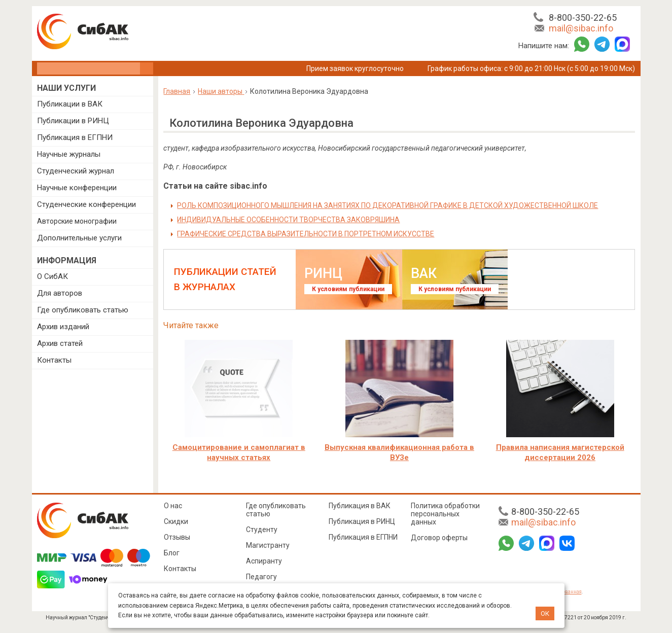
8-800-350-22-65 (583, 17)
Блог (172, 553)
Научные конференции (77, 188)
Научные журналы (69, 154)
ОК (545, 613)
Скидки (176, 521)
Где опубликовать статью (83, 310)
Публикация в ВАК (360, 506)
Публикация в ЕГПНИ (75, 137)
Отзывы (177, 537)
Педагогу (261, 577)
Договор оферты (439, 538)
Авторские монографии (77, 221)
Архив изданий (63, 327)
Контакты (54, 360)
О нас (173, 506)
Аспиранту (264, 561)
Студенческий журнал (76, 171)
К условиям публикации (348, 289)
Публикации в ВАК (70, 104)
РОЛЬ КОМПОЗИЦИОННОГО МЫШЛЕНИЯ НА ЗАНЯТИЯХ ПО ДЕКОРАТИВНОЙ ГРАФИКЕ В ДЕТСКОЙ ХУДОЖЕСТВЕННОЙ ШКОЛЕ (387, 205)
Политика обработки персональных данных (445, 514)
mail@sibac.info (581, 28)
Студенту (262, 530)
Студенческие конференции (86, 204)
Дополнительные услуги (79, 238)
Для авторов (60, 293)
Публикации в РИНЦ (73, 121)
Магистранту (268, 545)
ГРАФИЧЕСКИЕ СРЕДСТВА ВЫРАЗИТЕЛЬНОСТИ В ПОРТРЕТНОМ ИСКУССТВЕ (306, 234)
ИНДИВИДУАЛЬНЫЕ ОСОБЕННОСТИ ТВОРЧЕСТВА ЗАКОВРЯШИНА (288, 220)
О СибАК (52, 276)
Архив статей (60, 343)
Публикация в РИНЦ (362, 521)
